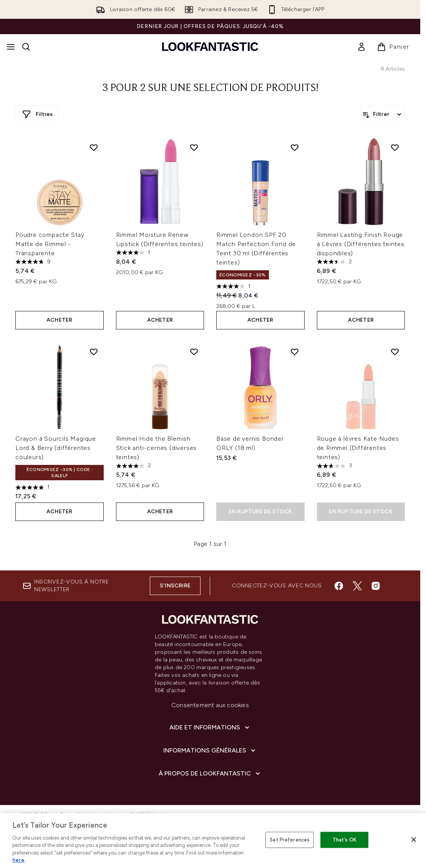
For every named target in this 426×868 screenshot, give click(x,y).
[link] (361, 47)
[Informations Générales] (210, 751)
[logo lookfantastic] (210, 47)
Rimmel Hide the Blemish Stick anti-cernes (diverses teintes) (157, 448)
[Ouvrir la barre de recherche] (26, 47)
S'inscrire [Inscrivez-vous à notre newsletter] (175, 586)
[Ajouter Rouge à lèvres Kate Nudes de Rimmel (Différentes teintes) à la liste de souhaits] (395, 352)
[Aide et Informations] (210, 727)
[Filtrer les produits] (383, 114)
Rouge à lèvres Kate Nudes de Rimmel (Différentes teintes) (358, 448)
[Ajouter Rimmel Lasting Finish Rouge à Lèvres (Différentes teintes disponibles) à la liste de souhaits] (395, 147)
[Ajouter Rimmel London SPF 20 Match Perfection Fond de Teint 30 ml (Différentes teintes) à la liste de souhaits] (295, 147)
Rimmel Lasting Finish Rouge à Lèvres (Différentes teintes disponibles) (361, 244)
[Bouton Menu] (11, 47)
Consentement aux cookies (210, 705)
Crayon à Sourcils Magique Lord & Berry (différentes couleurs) (56, 448)
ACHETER (59, 320)
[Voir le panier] (393, 47)
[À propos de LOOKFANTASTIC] (210, 774)
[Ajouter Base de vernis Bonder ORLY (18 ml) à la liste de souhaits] (295, 352)
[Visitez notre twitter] (357, 586)
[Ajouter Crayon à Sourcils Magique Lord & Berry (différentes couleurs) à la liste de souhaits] (94, 352)
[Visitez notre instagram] (376, 586)
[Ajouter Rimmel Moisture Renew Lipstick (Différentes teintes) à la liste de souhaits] (194, 147)
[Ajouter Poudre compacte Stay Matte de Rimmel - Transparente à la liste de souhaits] (94, 147)
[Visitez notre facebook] (339, 586)
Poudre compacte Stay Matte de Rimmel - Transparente (50, 244)
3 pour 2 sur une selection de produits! (210, 88)
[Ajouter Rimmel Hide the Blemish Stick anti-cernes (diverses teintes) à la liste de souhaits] (194, 352)
